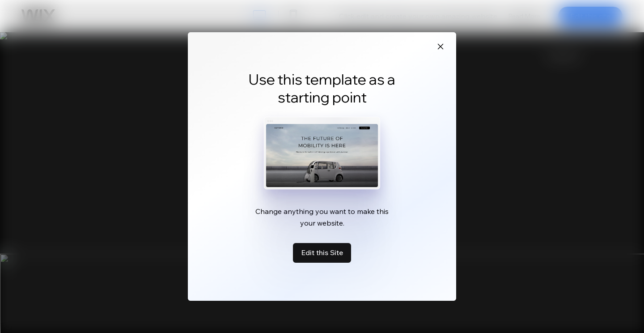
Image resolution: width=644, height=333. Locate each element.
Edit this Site (322, 252)
